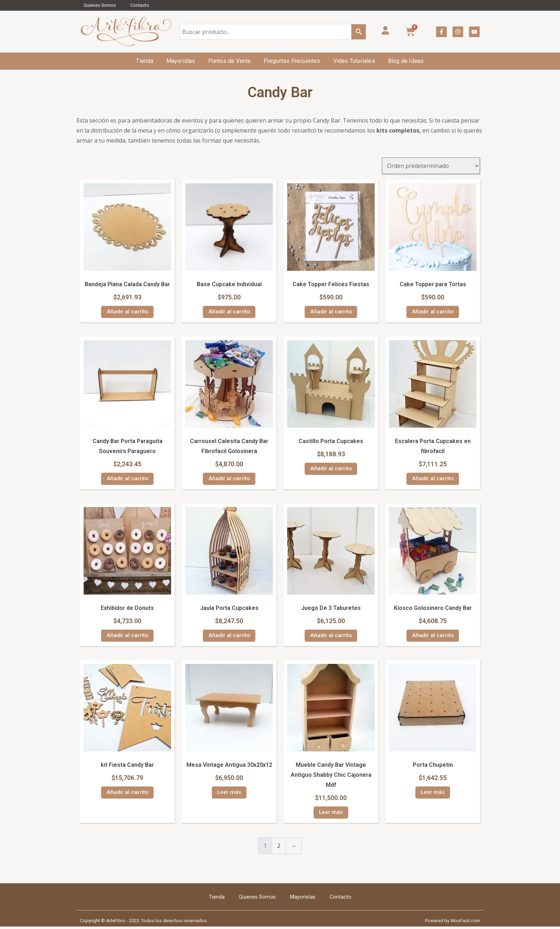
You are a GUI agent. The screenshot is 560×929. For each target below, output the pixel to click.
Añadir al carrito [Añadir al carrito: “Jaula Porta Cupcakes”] (229, 637)
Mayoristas (181, 61)
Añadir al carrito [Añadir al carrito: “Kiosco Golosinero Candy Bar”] (433, 637)
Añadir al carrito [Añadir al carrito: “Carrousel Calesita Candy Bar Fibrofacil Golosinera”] (229, 479)
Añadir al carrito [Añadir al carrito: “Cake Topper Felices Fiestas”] (331, 312)
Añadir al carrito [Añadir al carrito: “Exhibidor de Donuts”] (127, 637)
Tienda (145, 61)
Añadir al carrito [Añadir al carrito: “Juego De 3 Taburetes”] (331, 637)
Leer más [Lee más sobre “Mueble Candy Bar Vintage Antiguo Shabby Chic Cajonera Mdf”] (331, 814)
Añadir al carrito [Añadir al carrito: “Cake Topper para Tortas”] (433, 312)
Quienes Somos (100, 5)
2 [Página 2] (279, 848)
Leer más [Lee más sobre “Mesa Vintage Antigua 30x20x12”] (229, 794)
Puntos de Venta (229, 61)
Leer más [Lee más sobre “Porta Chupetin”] (433, 794)
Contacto (140, 5)
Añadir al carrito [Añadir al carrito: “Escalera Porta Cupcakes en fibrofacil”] (433, 479)
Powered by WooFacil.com (452, 923)
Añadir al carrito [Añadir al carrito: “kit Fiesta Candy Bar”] (127, 794)
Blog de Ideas (406, 61)
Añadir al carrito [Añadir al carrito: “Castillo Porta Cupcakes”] (331, 469)
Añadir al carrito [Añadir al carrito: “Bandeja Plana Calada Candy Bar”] (127, 312)
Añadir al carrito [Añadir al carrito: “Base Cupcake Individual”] (229, 312)
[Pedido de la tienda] (431, 166)
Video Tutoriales (354, 61)
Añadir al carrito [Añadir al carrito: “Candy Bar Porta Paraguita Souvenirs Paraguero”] (127, 479)
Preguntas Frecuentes (292, 61)
